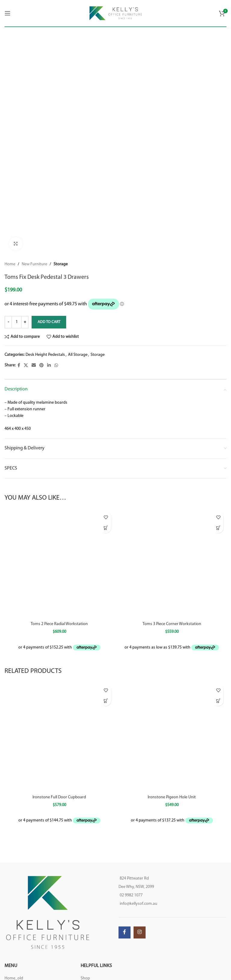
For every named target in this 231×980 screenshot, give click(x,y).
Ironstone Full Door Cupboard (59, 796)
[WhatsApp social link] (56, 366)
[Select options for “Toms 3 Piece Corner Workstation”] (218, 528)
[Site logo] (116, 13)
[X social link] (26, 366)
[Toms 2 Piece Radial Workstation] (59, 564)
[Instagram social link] (140, 931)
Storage (61, 264)
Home (10, 264)
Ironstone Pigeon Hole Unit (172, 796)
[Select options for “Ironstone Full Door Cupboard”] (106, 700)
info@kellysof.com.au (139, 903)
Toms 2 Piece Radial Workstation (59, 624)
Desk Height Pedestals (45, 355)
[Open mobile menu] (8, 13)
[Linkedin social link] (49, 366)
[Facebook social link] (19, 366)
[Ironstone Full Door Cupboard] (59, 735)
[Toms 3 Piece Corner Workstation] (172, 564)
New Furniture (34, 264)
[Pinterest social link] (42, 366)
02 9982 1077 (131, 894)
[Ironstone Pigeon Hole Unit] (172, 735)
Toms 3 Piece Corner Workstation (172, 624)
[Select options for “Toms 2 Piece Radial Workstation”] (106, 528)
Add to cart (49, 322)
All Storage (78, 355)
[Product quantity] (17, 322)
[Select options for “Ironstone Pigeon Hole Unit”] (218, 700)
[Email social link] (34, 366)
